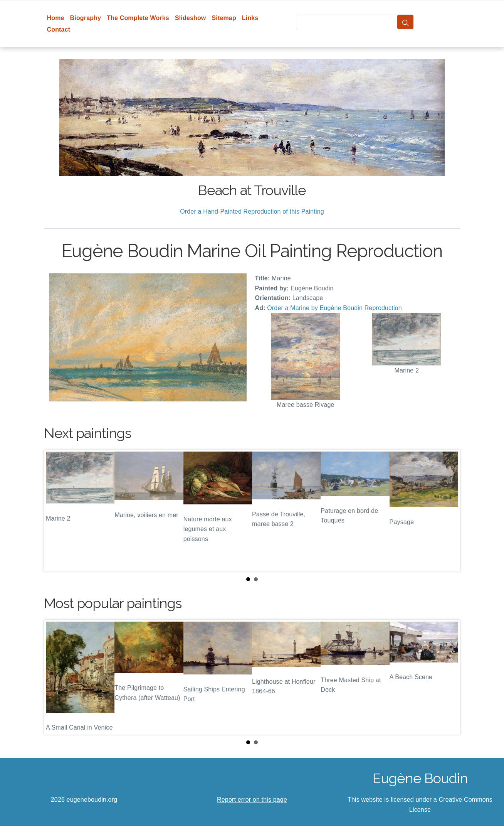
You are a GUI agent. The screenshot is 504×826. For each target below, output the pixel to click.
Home (56, 18)
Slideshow (191, 18)
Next (448, 511)
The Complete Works (138, 18)
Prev (56, 511)
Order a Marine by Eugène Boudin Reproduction (334, 308)
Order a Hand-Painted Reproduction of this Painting (252, 212)
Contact (59, 29)
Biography (86, 18)
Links (250, 18)
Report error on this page (252, 800)
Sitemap (224, 18)
